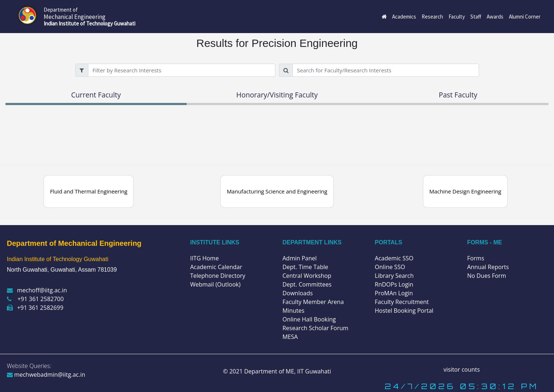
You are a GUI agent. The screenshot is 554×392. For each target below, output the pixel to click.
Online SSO (390, 267)
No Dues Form (487, 276)
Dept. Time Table (305, 267)
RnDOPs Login (394, 284)
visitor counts (462, 369)
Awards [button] (495, 17)
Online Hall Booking (309, 319)
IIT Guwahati (313, 371)
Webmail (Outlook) (216, 284)
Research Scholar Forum (315, 328)
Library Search (394, 276)
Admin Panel (299, 258)
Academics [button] (404, 17)
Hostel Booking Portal (404, 311)
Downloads (297, 293)
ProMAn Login (394, 293)
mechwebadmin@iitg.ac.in (46, 375)
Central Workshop (307, 276)
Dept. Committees (307, 284)
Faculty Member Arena (313, 302)
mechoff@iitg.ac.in (37, 290)
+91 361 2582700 (35, 299)
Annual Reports (488, 267)
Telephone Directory (218, 276)
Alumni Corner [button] (525, 17)
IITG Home (205, 258)
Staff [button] (476, 17)
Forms (476, 258)
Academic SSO (394, 258)
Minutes (293, 311)
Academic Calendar (216, 267)
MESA (290, 337)
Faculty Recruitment (402, 302)
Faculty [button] (457, 17)
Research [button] (432, 17)
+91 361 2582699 (35, 308)
